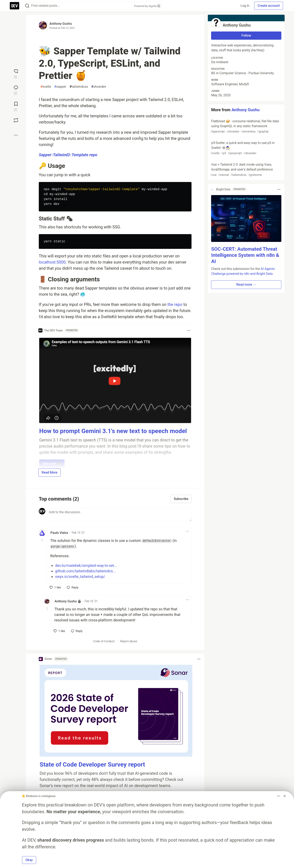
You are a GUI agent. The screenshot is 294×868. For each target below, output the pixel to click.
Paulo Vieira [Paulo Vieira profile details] (59, 533)
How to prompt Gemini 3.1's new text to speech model (113, 431)
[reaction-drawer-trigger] (16, 73)
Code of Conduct (104, 641)
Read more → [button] (246, 285)
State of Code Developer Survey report (92, 764)
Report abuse (129, 641)
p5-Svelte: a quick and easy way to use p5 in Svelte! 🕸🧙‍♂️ (246, 148)
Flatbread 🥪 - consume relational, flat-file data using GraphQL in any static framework (246, 126)
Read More (50, 472)
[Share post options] (16, 135)
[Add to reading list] (16, 106)
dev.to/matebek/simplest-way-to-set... (86, 565)
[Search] (27, 6)
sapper (60, 87)
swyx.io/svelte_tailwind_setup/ (80, 577)
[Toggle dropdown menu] (189, 330)
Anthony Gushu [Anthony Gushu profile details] (66, 601)
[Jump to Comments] (16, 90)
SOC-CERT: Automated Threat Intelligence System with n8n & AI (245, 255)
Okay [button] (29, 860)
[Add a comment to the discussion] (119, 515)
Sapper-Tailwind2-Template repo (68, 155)
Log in (245, 6)
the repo (175, 304)
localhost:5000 (52, 262)
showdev (99, 87)
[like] (55, 587)
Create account (269, 6)
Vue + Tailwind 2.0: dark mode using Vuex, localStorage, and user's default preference (246, 170)
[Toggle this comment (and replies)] (42, 540)
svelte (46, 87)
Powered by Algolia (147, 6)
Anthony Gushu (61, 24)
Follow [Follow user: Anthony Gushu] (246, 35)
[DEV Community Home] (14, 6)
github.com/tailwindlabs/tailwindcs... (85, 571)
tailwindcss (79, 87)
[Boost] (16, 120)
